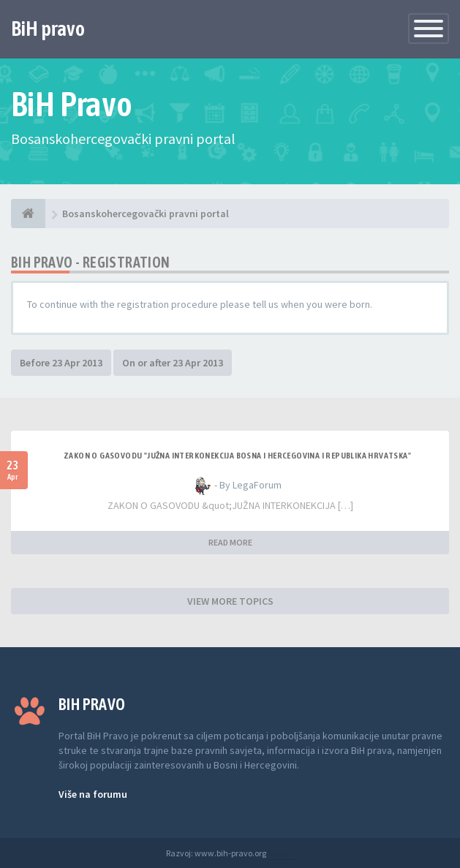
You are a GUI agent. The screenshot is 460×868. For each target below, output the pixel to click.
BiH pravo (48, 29)
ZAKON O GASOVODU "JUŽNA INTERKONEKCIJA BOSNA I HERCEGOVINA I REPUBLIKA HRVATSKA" (237, 456)
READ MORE (230, 542)
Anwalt (281, 853)
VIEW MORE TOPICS (230, 601)
